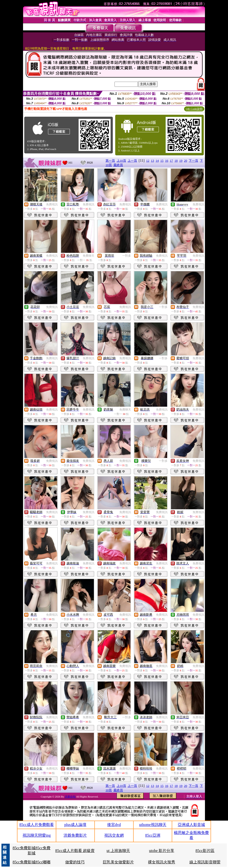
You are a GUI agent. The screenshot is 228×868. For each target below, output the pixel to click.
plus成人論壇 (75, 825)
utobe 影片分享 (162, 851)
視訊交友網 (114, 835)
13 (152, 161)
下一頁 (193, 161)
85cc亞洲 (153, 835)
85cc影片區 (205, 851)
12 (148, 161)
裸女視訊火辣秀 (162, 862)
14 (157, 161)
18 (176, 161)
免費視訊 (52, 204)
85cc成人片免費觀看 (37, 825)
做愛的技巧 (75, 862)
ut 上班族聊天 (118, 851)
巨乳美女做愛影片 (118, 862)
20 (186, 161)
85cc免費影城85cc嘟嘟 (32, 862)
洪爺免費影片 (75, 835)
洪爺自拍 (70, 797)
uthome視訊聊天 (153, 825)
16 (167, 161)
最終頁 (118, 165)
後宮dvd (114, 825)
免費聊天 (89, 256)
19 (181, 161)
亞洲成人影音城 (191, 825)
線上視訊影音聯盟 (205, 862)
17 (171, 161)
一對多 (127, 256)
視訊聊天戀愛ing (37, 835)
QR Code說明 (194, 109)
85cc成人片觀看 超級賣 (75, 851)
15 (162, 161)
